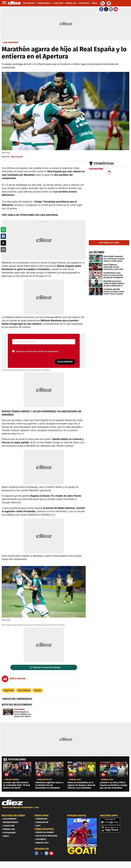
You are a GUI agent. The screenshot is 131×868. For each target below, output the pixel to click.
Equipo (38, 690)
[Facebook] (37, 853)
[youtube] (51, 853)
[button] (3, 230)
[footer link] (65, 809)
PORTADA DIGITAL (77, 816)
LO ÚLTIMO (97, 252)
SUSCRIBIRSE (65, 362)
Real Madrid (24, 690)
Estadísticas (104, 163)
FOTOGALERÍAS (17, 759)
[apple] (115, 829)
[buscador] (103, 3)
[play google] (115, 821)
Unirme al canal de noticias (47, 667)
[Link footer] (12, 803)
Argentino (9, 690)
